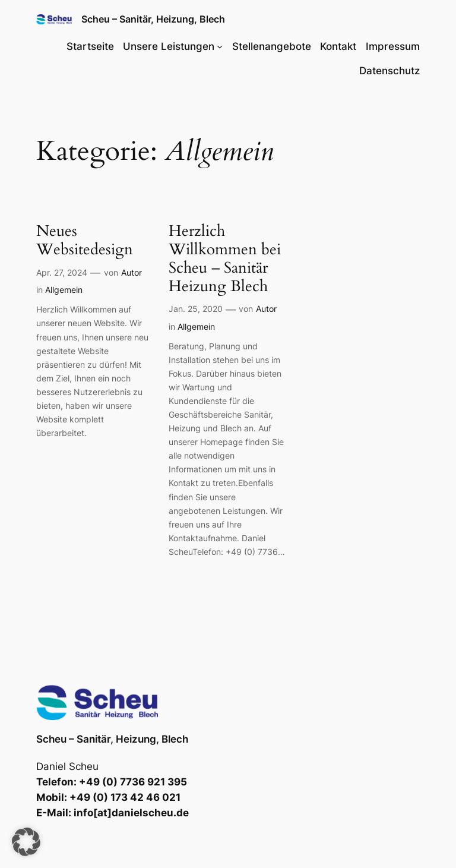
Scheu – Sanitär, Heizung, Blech (153, 19)
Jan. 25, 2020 (196, 309)
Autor (132, 272)
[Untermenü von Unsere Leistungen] (220, 46)
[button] (26, 842)
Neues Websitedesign (85, 241)
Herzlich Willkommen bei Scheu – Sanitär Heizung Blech (225, 259)
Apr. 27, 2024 (62, 272)
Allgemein (64, 290)
